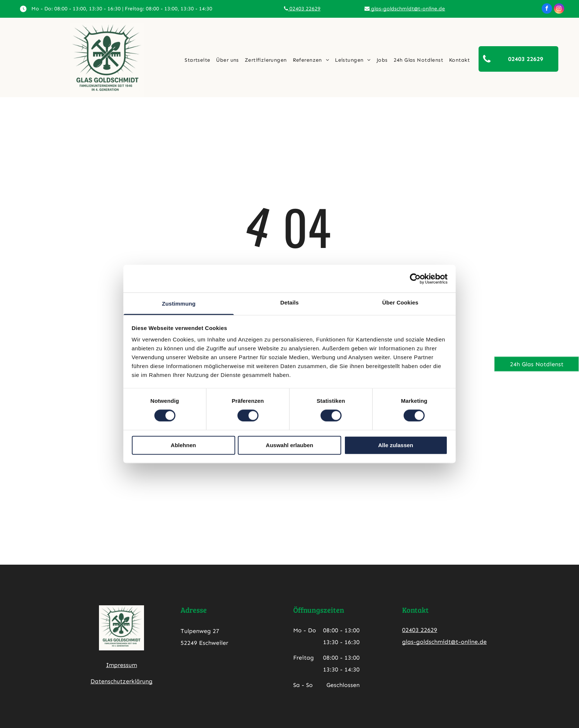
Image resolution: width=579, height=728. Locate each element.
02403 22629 (302, 9)
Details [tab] (289, 302)
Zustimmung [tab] (179, 304)
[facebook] (547, 9)
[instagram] (559, 9)
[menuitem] (197, 60)
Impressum (121, 665)
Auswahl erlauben (289, 445)
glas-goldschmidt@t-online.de (405, 9)
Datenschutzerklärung (121, 681)
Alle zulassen (396, 445)
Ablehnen (183, 445)
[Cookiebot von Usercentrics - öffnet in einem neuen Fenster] (415, 279)
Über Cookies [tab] (400, 302)
